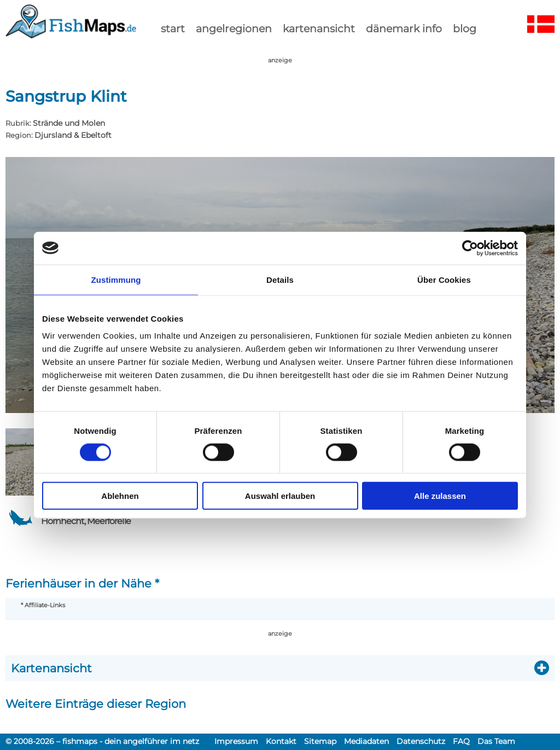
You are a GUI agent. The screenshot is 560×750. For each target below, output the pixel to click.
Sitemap (320, 741)
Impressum (236, 741)
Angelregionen (234, 28)
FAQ (461, 741)
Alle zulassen (440, 496)
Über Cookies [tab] (444, 279)
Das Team (496, 741)
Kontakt (281, 741)
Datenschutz (421, 741)
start (173, 28)
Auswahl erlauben (280, 496)
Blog (465, 28)
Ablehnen (120, 496)
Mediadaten (366, 741)
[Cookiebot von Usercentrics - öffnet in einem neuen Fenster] (470, 248)
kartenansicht (319, 28)
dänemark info (404, 28)
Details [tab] (280, 279)
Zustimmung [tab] (116, 279)
